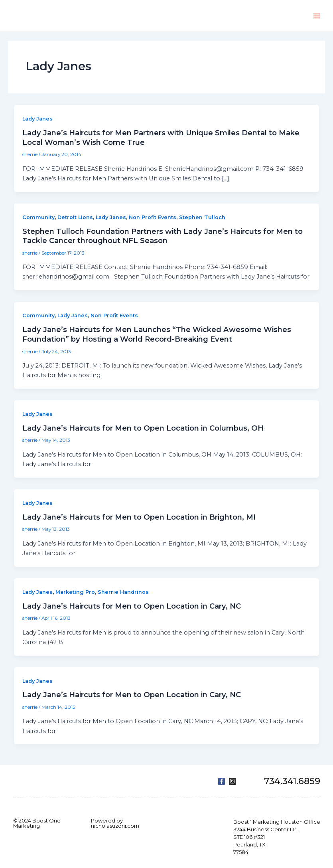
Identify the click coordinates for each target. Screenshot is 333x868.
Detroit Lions (75, 217)
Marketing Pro (75, 592)
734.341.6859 (292, 781)
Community (38, 217)
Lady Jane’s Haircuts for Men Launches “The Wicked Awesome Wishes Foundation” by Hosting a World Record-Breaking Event (157, 334)
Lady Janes (37, 119)
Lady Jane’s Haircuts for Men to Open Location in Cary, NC (132, 606)
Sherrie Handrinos (123, 592)
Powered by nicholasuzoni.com (115, 823)
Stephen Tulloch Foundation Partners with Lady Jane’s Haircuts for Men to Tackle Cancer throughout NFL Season (163, 236)
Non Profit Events (153, 217)
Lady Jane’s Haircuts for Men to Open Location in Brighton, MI (139, 517)
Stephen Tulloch (202, 217)
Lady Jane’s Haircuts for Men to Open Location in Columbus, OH (143, 428)
